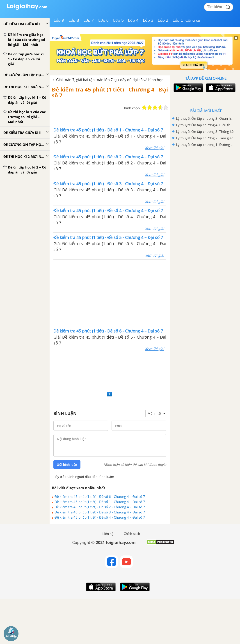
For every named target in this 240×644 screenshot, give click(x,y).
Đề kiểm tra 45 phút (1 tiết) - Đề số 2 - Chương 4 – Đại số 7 (100, 507)
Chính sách (132, 534)
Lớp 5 (118, 20)
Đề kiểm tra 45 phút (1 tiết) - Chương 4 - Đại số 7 (110, 92)
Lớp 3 (148, 20)
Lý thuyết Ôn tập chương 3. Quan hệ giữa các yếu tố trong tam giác (205, 118)
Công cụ (193, 20)
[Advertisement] (110, 293)
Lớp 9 (59, 20)
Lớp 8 (74, 20)
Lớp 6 (104, 20)
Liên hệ (108, 534)
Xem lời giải (154, 148)
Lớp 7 (89, 20)
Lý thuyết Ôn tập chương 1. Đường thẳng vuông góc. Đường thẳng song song (205, 145)
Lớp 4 (133, 20)
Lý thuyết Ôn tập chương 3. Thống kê (205, 131)
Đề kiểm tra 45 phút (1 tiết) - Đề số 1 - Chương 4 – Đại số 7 (100, 502)
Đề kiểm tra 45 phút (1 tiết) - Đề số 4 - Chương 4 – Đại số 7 (100, 517)
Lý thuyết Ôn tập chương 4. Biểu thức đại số (205, 125)
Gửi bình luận (67, 465)
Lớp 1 (178, 20)
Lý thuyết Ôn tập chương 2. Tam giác (205, 138)
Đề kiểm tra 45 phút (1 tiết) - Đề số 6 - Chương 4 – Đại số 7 (100, 496)
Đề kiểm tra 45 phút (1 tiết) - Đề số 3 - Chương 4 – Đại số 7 (100, 512)
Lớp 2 (163, 20)
